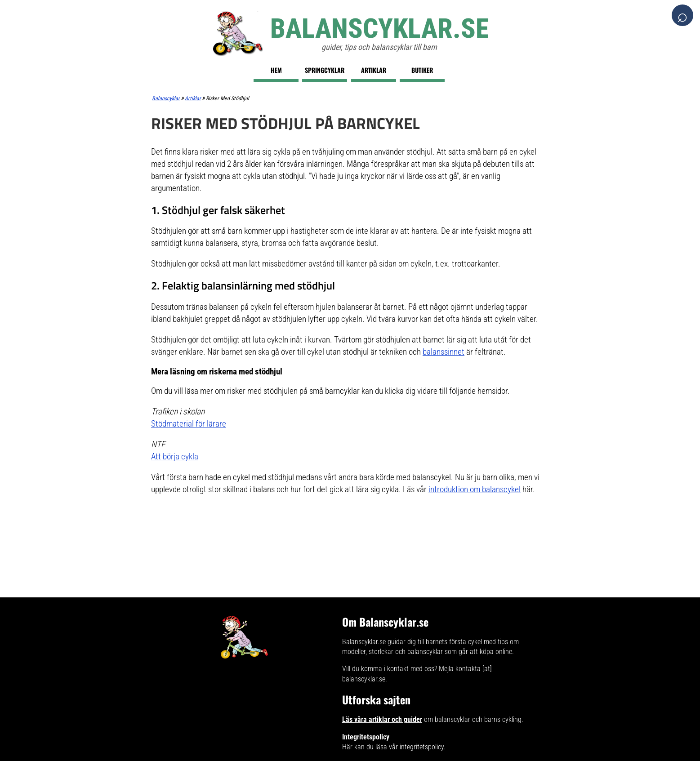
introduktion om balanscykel (475, 489)
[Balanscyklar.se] (350, 34)
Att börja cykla (175, 456)
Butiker (422, 70)
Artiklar (374, 70)
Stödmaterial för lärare (189, 424)
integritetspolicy (422, 747)
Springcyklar (325, 70)
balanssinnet (444, 352)
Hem (276, 70)
